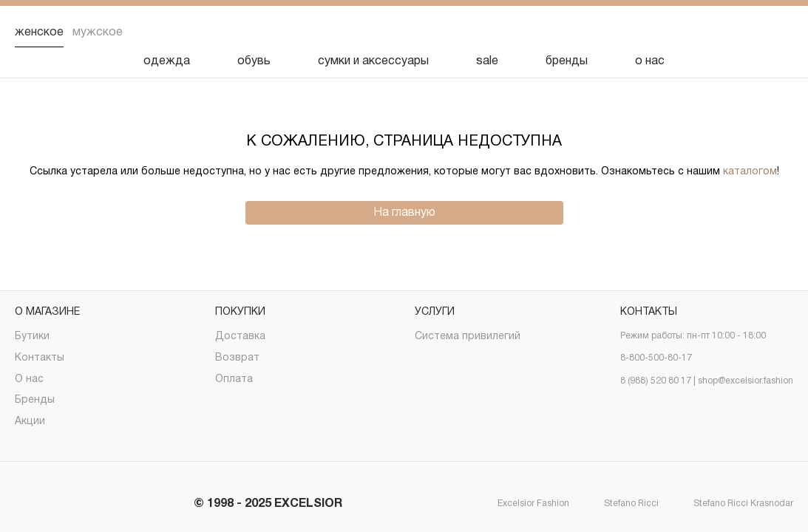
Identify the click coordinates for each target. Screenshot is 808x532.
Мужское (98, 33)
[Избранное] (705, 33)
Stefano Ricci (618, 504)
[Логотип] (404, 33)
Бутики (32, 337)
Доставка (240, 337)
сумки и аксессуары (373, 61)
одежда (167, 61)
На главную (404, 213)
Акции (30, 422)
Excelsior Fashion (520, 504)
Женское (39, 33)
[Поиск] (666, 33)
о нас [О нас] (650, 61)
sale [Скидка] (487, 61)
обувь (254, 61)
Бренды (35, 400)
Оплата (234, 379)
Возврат (237, 358)
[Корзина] (781, 33)
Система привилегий (468, 337)
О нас (29, 379)
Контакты (40, 358)
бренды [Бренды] (567, 61)
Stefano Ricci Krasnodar (730, 504)
